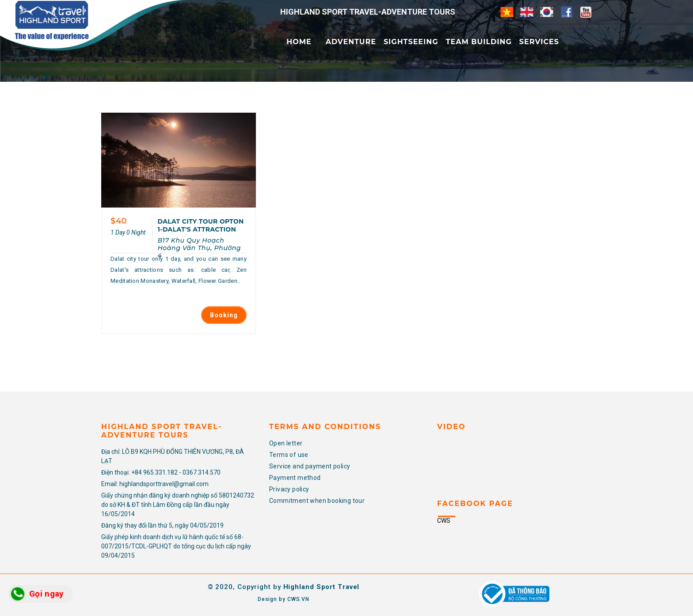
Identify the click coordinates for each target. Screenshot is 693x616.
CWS (444, 521)
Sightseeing (411, 42)
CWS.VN (298, 599)
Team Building (479, 42)
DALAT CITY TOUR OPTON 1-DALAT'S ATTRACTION (200, 225)
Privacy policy (289, 489)
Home (299, 42)
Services (539, 42)
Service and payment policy (310, 466)
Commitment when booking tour (317, 501)
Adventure (351, 42)
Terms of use (289, 455)
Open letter (286, 443)
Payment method (295, 478)
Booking (224, 315)
